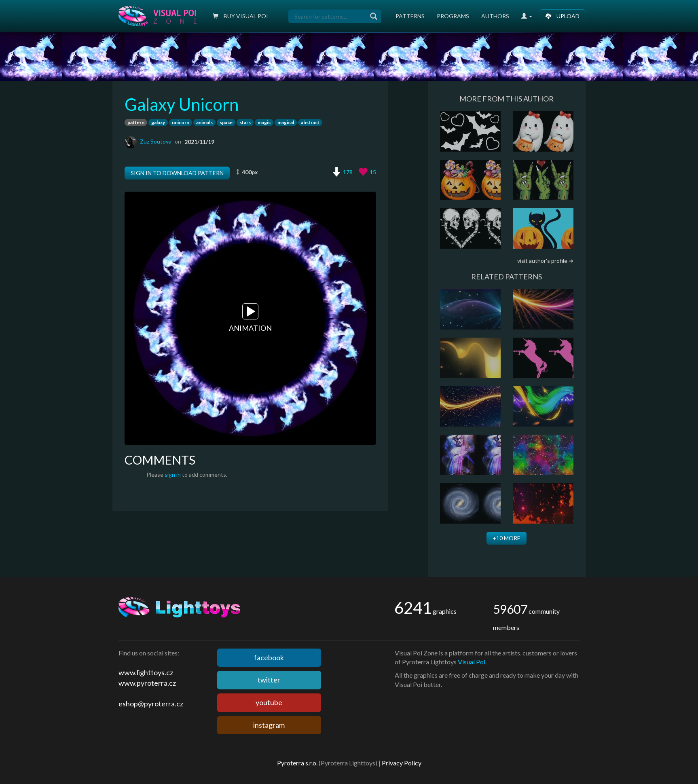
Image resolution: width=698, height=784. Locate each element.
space (226, 122)
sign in (173, 474)
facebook (269, 657)
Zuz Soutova (156, 141)
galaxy (158, 122)
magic (264, 122)
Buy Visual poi (240, 16)
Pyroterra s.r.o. (297, 763)
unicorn (181, 122)
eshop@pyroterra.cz (151, 704)
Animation (250, 318)
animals (204, 122)
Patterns (410, 16)
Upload (563, 16)
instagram (269, 725)
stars (245, 122)
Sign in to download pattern (177, 173)
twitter (269, 680)
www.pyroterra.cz (147, 683)
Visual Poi (472, 662)
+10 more (507, 538)
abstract (310, 122)
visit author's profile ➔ (545, 261)
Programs (453, 16)
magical (286, 122)
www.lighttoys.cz (146, 672)
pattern (136, 122)
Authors (495, 16)
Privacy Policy (402, 763)
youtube (269, 702)
